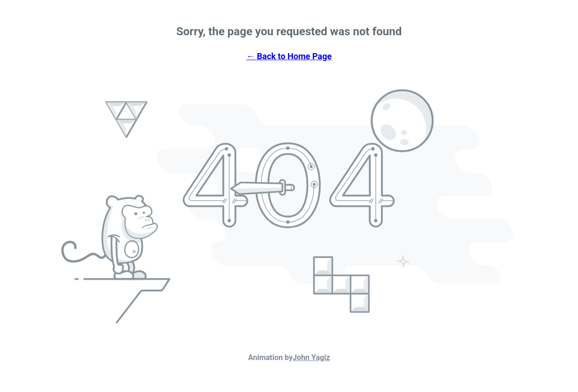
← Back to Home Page (289, 56)
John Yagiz (311, 357)
